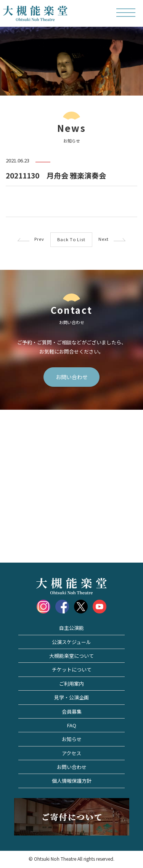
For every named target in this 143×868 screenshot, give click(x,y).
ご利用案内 (71, 684)
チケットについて (72, 669)
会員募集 (72, 711)
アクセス (71, 753)
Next (112, 239)
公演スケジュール (71, 642)
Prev (31, 239)
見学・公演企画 (71, 697)
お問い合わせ (72, 377)
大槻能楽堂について (71, 656)
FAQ (72, 725)
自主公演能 (71, 628)
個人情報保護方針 (72, 781)
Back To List (71, 239)
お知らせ (72, 739)
